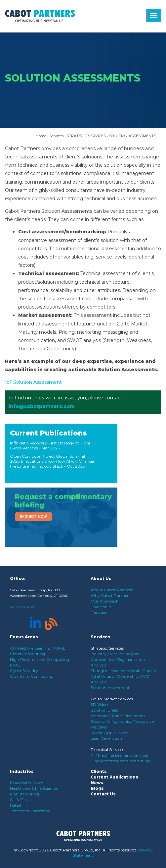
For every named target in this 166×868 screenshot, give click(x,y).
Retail (15, 805)
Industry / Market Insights (115, 654)
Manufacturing (24, 794)
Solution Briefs (104, 710)
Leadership (101, 607)
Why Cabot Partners (110, 595)
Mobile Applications (109, 733)
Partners (99, 612)
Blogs (97, 788)
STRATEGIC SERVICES (86, 136)
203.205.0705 (26, 607)
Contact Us (103, 794)
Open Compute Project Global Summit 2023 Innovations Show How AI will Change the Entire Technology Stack (52, 461)
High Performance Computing (120, 761)
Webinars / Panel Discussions (118, 716)
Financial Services (26, 783)
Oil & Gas (19, 800)
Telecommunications (30, 811)
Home (41, 136)
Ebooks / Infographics (112, 721)
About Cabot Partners (112, 590)
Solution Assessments (111, 688)
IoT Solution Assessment (33, 382)
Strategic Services (107, 648)
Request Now (33, 517)
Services (56, 136)
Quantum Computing (32, 676)
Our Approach (105, 601)
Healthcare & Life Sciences (34, 788)
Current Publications (48, 433)
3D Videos (100, 704)
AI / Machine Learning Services (119, 755)
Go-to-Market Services (112, 699)
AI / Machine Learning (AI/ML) (38, 648)
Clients (99, 771)
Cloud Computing (27, 654)
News (97, 783)
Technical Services (107, 750)
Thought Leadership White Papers (123, 671)
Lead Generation (106, 738)
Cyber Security (24, 671)
